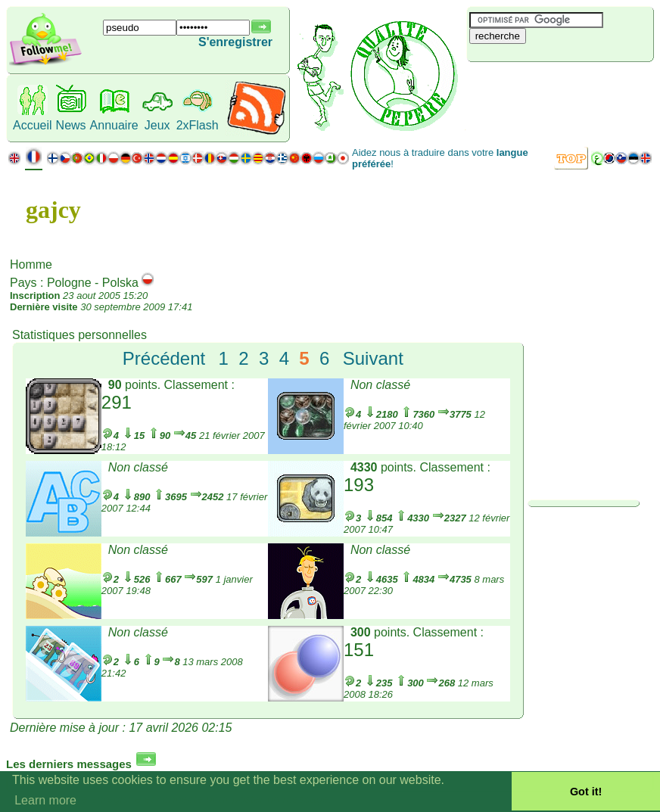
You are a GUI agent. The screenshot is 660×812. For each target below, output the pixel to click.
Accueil (33, 125)
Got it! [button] (586, 792)
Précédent (164, 358)
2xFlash (198, 125)
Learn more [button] (45, 800)
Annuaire (114, 125)
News (71, 125)
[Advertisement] (557, 87)
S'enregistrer (235, 42)
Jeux (157, 125)
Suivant (373, 358)
